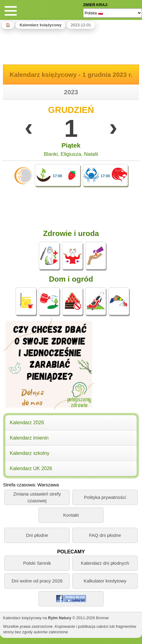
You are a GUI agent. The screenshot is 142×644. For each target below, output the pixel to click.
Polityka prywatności (105, 497)
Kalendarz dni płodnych (105, 563)
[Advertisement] (71, 46)
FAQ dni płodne (105, 535)
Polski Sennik (37, 563)
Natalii (91, 154)
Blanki (51, 154)
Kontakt (71, 515)
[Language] (113, 13)
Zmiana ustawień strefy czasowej (37, 497)
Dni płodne (37, 535)
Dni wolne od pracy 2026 (37, 581)
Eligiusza (71, 154)
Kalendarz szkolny (30, 453)
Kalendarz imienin (29, 438)
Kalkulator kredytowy (105, 581)
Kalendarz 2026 (27, 423)
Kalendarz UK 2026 (31, 468)
